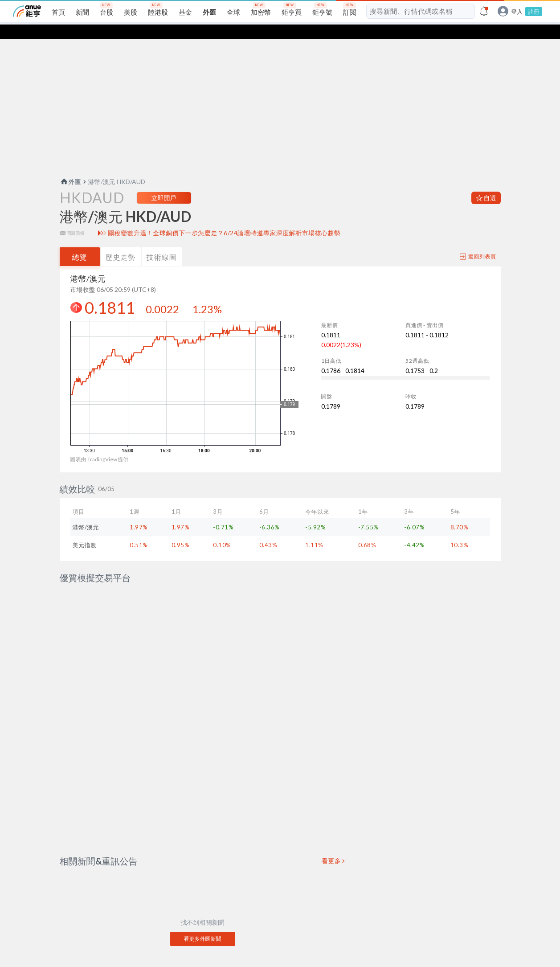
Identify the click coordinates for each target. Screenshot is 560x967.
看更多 (331, 814)
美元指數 (85, 531)
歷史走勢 (121, 243)
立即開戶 (164, 183)
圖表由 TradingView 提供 (100, 445)
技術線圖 (162, 243)
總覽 (80, 243)
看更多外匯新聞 (203, 891)
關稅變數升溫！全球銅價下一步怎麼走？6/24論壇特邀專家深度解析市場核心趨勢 (224, 219)
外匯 (70, 167)
